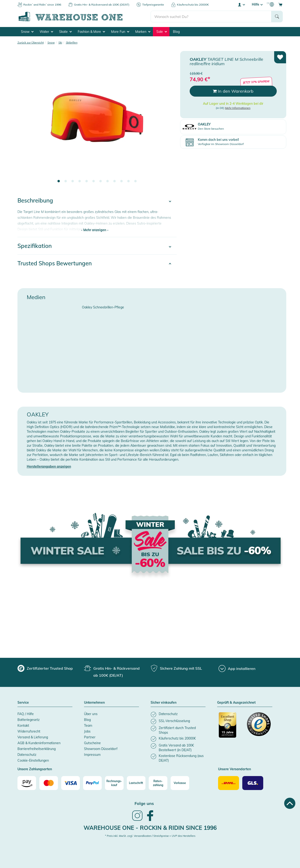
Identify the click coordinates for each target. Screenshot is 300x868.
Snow (27, 32)
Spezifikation (35, 246)
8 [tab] (108, 181)
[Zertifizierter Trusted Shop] (231, 727)
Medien (36, 297)
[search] (211, 17)
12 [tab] (135, 181)
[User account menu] (241, 4)
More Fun (120, 32)
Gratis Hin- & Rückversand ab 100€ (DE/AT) (102, 5)
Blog (176, 32)
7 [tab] (101, 181)
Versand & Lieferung (33, 737)
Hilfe (257, 4)
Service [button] (23, 703)
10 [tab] (121, 181)
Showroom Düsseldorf (101, 749)
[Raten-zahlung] (158, 783)
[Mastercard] (49, 783)
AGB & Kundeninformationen (39, 743)
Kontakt (23, 726)
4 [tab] (80, 181)
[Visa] (71, 783)
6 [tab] (94, 181)
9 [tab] (115, 181)
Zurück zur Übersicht (31, 42)
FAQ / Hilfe (26, 714)
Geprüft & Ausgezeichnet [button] (236, 703)
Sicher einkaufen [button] (163, 703)
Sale (162, 32)
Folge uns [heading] (144, 803)
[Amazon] (27, 783)
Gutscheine (92, 743)
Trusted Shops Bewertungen (55, 263)
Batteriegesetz (29, 720)
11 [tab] (128, 181)
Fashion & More (91, 32)
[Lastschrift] (136, 783)
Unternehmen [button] (94, 703)
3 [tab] (73, 181)
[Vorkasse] (180, 783)
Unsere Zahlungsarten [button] (35, 769)
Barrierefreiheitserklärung (37, 749)
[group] (45, 668)
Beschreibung (35, 200)
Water (46, 32)
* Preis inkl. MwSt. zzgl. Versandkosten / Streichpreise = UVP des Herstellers (150, 836)
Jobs (87, 731)
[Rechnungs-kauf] (114, 783)
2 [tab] (66, 181)
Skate (65, 32)
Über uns (91, 714)
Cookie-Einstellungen (33, 760)
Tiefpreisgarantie (153, 5)
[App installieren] (237, 669)
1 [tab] (59, 181)
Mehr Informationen (238, 108)
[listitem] (178, 714)
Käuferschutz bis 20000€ (193, 5)
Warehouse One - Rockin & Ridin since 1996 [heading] (150, 828)
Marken (143, 32)
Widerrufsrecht (29, 731)
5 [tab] (87, 181)
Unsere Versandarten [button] (234, 769)
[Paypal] (92, 783)
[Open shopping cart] (280, 4)
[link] (137, 820)
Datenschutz (27, 755)
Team (88, 726)
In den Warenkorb (233, 91)
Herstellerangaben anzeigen (49, 466)
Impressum (92, 755)
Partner (90, 737)
